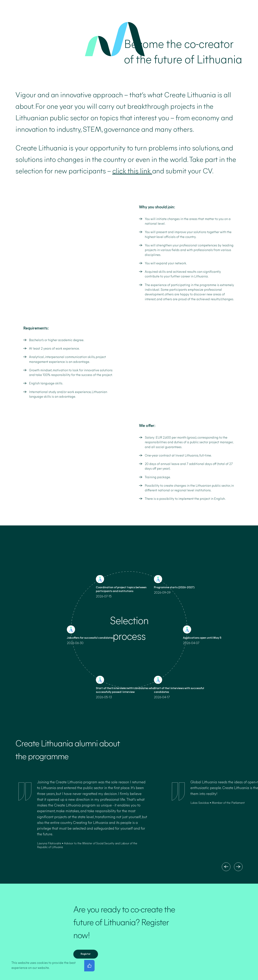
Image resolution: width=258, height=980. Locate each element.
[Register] (86, 954)
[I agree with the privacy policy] (89, 966)
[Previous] (226, 867)
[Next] (238, 867)
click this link (132, 172)
